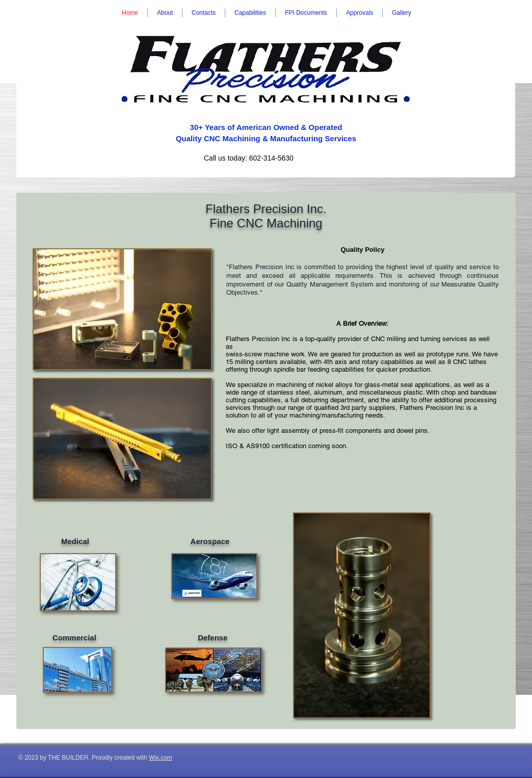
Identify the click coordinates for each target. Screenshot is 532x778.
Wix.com (161, 758)
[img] (122, 309)
